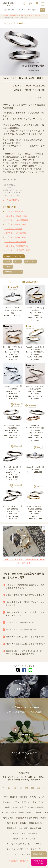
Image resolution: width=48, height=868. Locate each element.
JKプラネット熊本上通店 (15, 242)
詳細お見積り (39, 854)
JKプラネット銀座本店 (14, 212)
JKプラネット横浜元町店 (15, 224)
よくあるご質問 (8, 813)
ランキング (17, 807)
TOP (6, 797)
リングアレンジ (28, 854)
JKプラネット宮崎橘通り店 (16, 246)
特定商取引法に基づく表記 (24, 839)
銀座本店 (30, 813)
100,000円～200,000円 (13, 272)
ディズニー (7, 802)
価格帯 (7, 807)
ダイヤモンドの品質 (15, 849)
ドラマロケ (37, 844)
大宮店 (43, 818)
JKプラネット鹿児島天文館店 (17, 250)
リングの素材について (12, 200)
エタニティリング (37, 797)
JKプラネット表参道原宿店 (16, 220)
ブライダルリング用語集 (34, 807)
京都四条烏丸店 (36, 823)
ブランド (18, 802)
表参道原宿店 (8, 818)
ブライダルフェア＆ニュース (18, 844)
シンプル (18, 261)
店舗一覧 (20, 813)
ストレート (8, 267)
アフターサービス (12, 854)
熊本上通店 (23, 828)
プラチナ (7, 261)
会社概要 (32, 833)
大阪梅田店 (22, 823)
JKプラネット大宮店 (13, 229)
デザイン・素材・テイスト (35, 802)
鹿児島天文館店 (19, 833)
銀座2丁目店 (41, 813)
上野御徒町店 (21, 818)
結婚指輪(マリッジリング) (14, 256)
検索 (43, 10)
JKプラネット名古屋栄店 (15, 233)
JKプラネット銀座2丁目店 (16, 216)
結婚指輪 (24, 797)
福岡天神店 (12, 828)
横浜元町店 (33, 818)
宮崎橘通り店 (36, 828)
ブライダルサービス (33, 849)
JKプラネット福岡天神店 (15, 237)
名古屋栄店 (11, 823)
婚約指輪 (14, 797)
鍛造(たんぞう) (30, 261)
